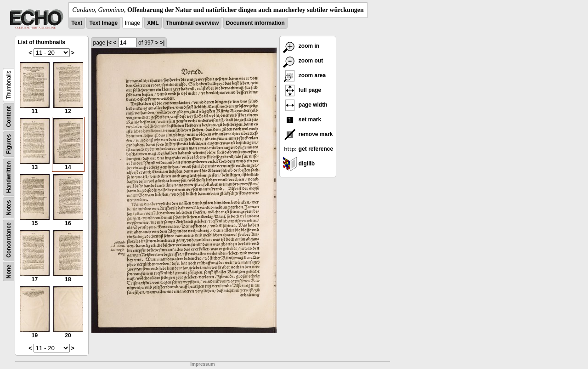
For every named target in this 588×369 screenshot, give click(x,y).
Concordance (9, 240)
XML (153, 23)
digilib (299, 164)
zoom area (304, 75)
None (9, 272)
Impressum (202, 364)
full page (302, 90)
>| (162, 43)
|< (109, 43)
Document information (255, 23)
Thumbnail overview (192, 23)
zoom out (303, 61)
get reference (308, 149)
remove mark (308, 134)
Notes (9, 207)
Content (9, 116)
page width (305, 105)
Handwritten (9, 177)
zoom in (301, 46)
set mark (302, 119)
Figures (9, 144)
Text (77, 23)
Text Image (103, 23)
